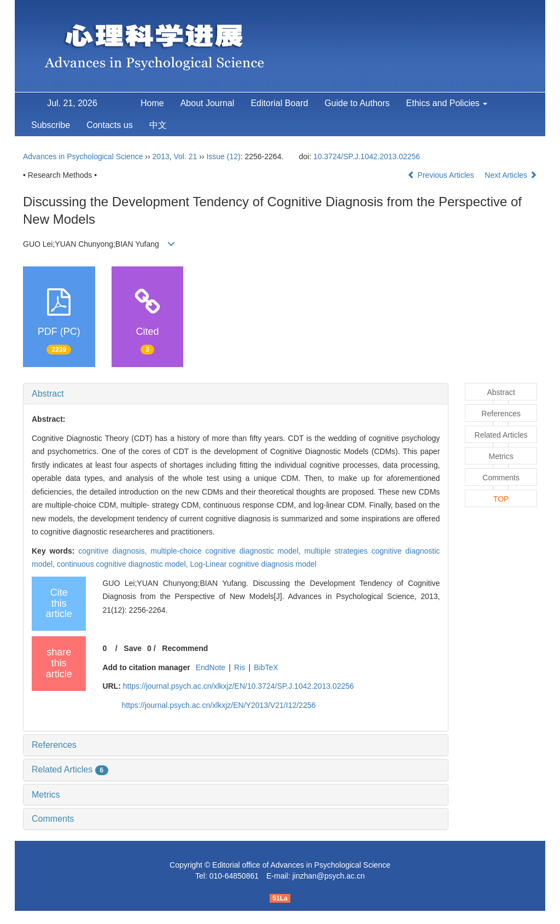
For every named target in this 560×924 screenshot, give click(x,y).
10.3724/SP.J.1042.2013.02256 (367, 156)
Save (133, 648)
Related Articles (70, 769)
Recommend (185, 648)
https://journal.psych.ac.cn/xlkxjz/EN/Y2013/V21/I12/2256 (218, 705)
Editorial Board (279, 103)
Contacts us (109, 125)
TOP (501, 499)
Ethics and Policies (447, 103)
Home (152, 103)
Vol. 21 (186, 156)
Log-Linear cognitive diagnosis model (253, 564)
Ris (240, 667)
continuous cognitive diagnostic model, (124, 564)
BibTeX (266, 667)
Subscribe (51, 125)
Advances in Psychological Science (84, 156)
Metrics (46, 795)
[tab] (236, 394)
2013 (161, 156)
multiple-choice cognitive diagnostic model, (227, 551)
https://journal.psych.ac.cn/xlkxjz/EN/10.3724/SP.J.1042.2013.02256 (238, 686)
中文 (158, 125)
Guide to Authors (357, 103)
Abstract (48, 394)
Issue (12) (223, 156)
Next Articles (511, 175)
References (54, 745)
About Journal (208, 103)
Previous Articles (442, 175)
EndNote (211, 667)
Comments (53, 819)
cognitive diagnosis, (114, 551)
